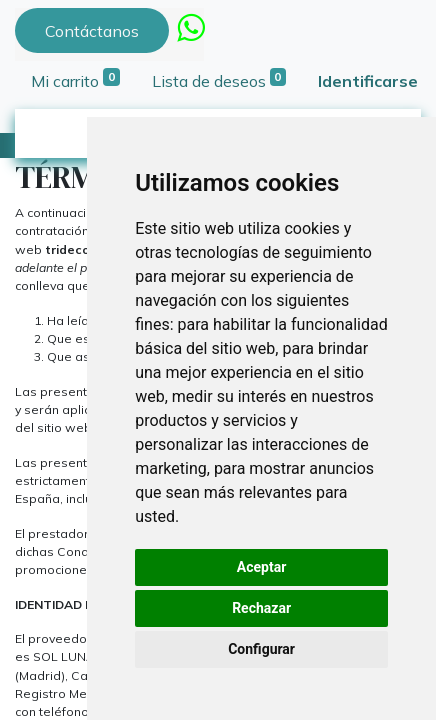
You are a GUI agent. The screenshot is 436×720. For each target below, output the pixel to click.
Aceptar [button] (262, 567)
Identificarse (368, 81)
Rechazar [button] (261, 608)
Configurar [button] (261, 649)
